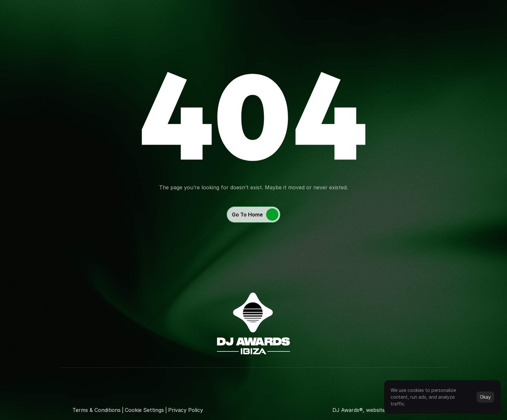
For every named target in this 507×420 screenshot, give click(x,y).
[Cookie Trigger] (144, 410)
